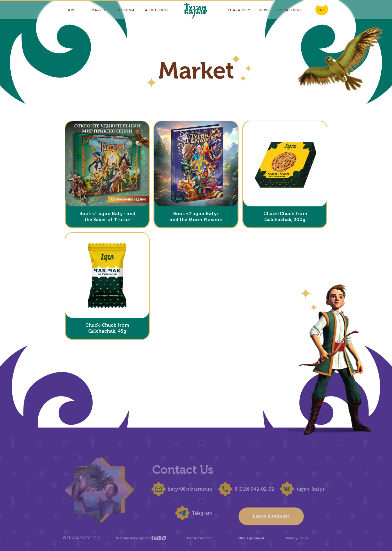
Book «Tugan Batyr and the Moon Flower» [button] (196, 217)
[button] (107, 164)
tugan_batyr (306, 489)
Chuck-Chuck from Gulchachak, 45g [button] (107, 328)
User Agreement (194, 538)
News (264, 10)
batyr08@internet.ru (186, 489)
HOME (72, 10)
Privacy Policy (293, 538)
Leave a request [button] (271, 529)
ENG (322, 10)
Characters (239, 10)
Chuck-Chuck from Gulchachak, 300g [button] (285, 217)
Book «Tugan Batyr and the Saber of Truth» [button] (107, 217)
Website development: (129, 538)
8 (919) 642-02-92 (250, 489)
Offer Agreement (247, 538)
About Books (156, 10)
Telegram (198, 513)
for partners (289, 10)
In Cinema (125, 10)
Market (98, 10)
